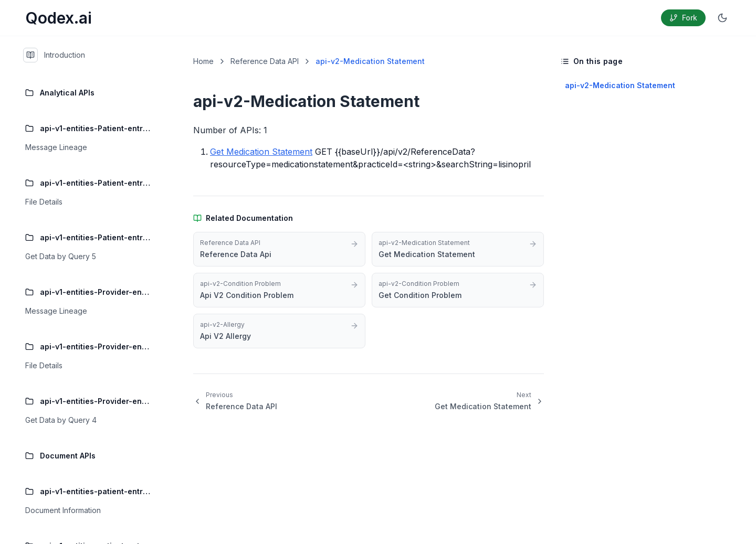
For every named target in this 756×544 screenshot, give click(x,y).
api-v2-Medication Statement (620, 85)
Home (203, 61)
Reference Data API (265, 61)
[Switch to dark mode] (722, 18)
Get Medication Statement (261, 152)
